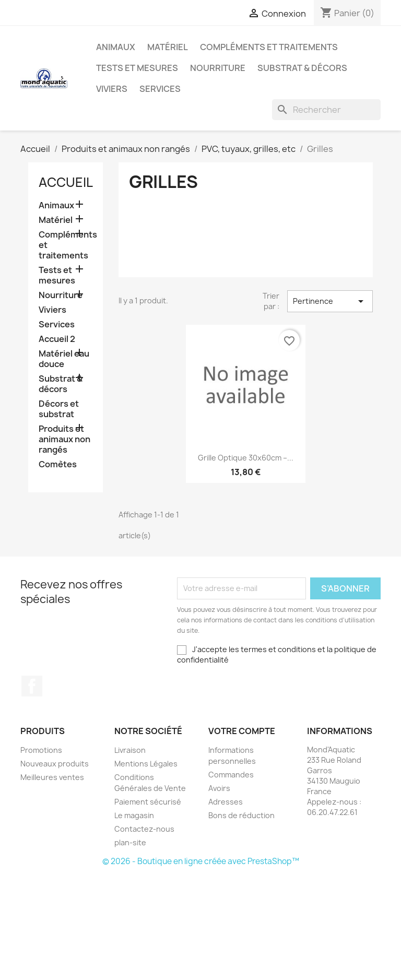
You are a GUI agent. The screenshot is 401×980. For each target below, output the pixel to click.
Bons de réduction (241, 815)
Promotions (41, 750)
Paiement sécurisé (148, 802)
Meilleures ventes (52, 777)
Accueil (66, 182)
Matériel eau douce (64, 359)
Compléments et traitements (269, 47)
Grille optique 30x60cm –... (246, 458)
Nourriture (218, 68)
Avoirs (219, 788)
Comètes (58, 464)
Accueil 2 (57, 339)
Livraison (130, 750)
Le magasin (134, 815)
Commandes (231, 775)
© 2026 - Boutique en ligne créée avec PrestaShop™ (201, 861)
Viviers (112, 89)
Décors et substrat (59, 409)
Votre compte (242, 731)
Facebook (32, 686)
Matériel (168, 47)
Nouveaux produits (55, 764)
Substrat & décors (302, 68)
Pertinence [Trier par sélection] (330, 301)
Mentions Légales (146, 764)
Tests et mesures (137, 68)
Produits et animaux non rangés (64, 439)
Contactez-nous (144, 829)
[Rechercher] (326, 110)
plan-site (130, 842)
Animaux (116, 47)
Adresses (226, 802)
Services (160, 89)
